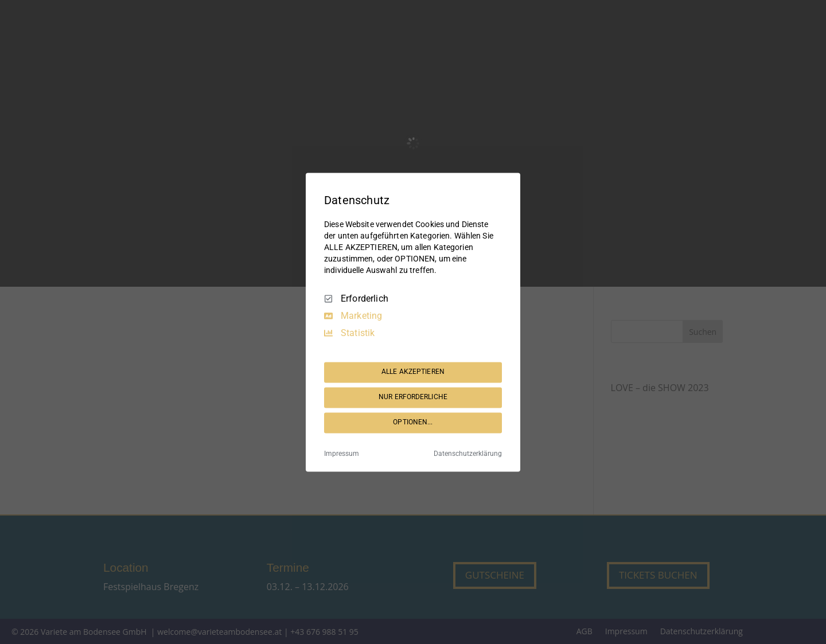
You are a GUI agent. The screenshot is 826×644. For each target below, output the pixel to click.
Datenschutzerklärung (468, 454)
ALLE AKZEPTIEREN (413, 372)
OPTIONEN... (413, 423)
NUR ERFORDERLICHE (413, 397)
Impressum (342, 454)
